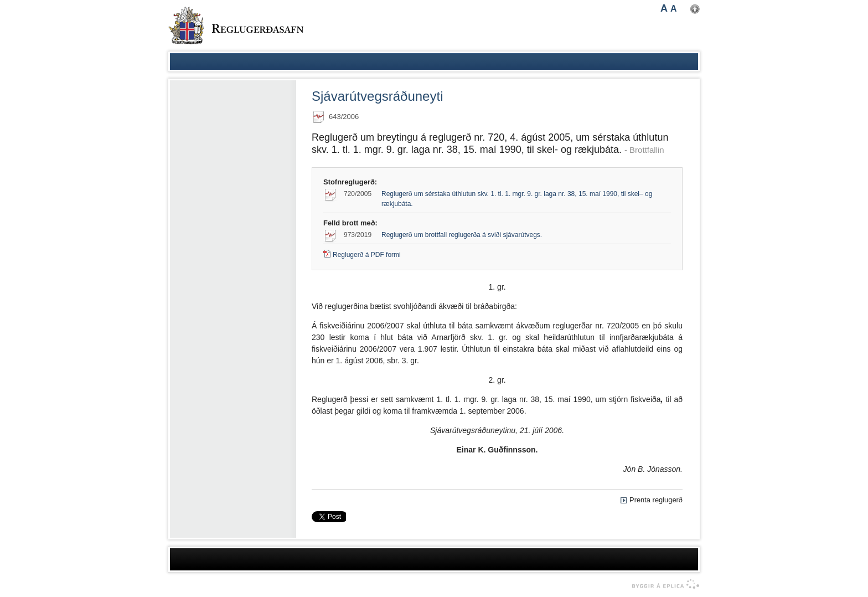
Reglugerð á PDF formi (367, 255)
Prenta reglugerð (656, 500)
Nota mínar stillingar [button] (695, 9)
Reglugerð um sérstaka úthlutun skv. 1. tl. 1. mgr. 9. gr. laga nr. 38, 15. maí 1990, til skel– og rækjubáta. (517, 199)
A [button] (664, 8)
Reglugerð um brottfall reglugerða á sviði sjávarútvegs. (462, 235)
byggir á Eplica (663, 584)
